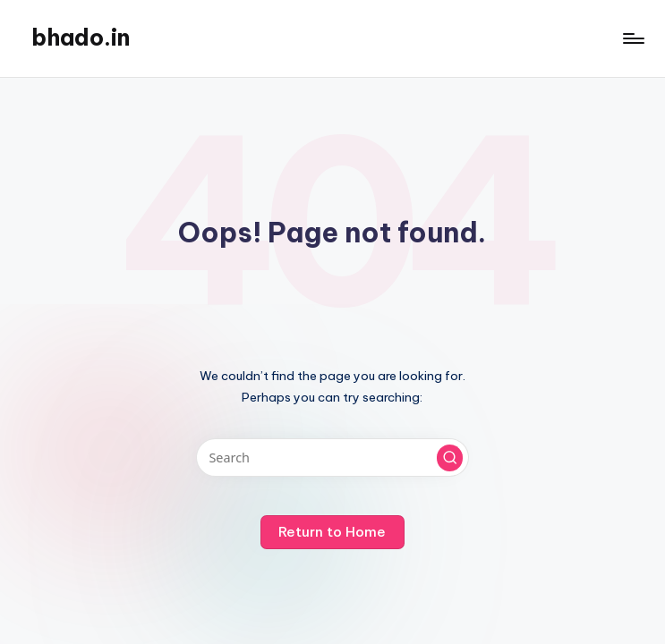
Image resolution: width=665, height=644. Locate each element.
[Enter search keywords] (332, 458)
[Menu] (632, 38)
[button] (450, 458)
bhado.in (81, 38)
